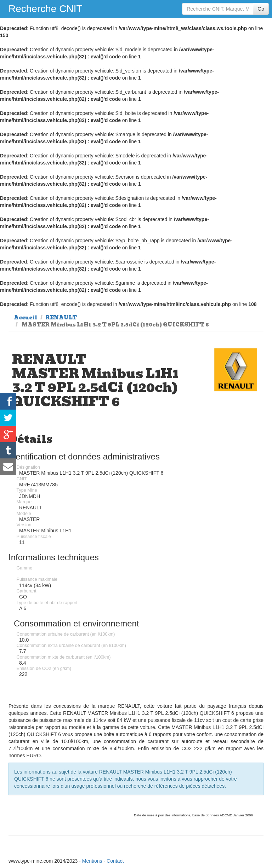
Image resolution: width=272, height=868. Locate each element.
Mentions (92, 861)
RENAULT (61, 318)
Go (261, 9)
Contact (115, 861)
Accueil (25, 318)
